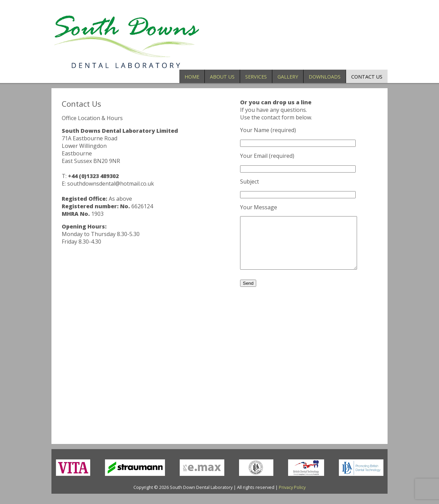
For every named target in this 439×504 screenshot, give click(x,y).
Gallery (288, 77)
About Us (222, 77)
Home (192, 77)
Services (256, 77)
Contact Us (367, 77)
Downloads (325, 77)
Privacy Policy (292, 497)
